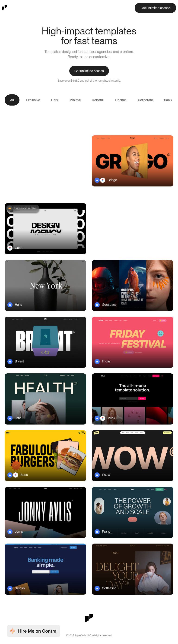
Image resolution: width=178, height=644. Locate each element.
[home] (4, 8)
